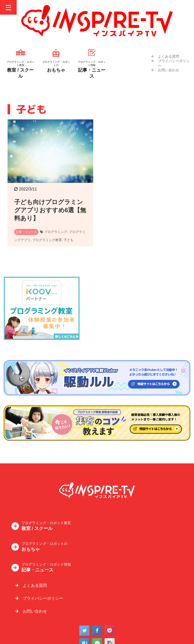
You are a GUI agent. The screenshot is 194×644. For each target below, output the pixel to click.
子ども (69, 240)
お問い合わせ (168, 70)
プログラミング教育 (47, 240)
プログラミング (56, 232)
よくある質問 (168, 56)
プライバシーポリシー (43, 598)
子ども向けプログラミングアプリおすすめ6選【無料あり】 (50, 210)
